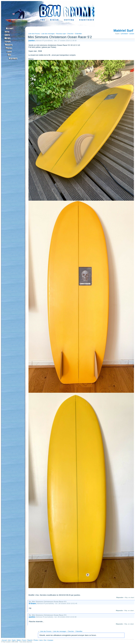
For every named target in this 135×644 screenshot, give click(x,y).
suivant (132, 34)
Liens (41, 640)
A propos (50, 640)
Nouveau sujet (61, 34)
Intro (9, 640)
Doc (45, 640)
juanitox (32, 41)
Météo (19, 640)
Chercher (70, 34)
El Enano (32, 604)
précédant (124, 34)
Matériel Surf (123, 31)
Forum (24, 640)
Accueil (4, 640)
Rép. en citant (129, 597)
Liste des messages (48, 34)
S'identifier (79, 34)
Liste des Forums (34, 34)
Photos (36, 640)
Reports (30, 640)
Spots (14, 640)
